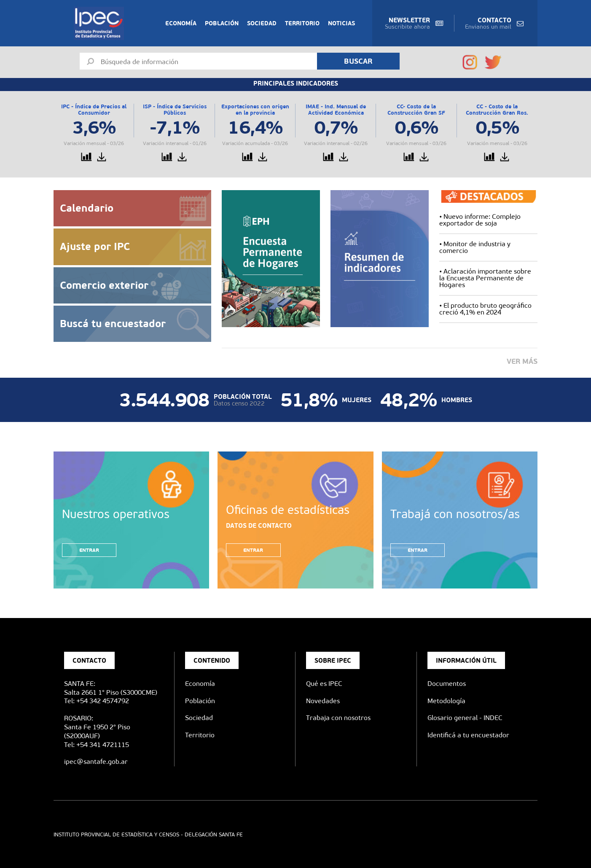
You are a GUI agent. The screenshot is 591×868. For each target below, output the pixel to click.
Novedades (323, 701)
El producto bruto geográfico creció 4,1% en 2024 (485, 309)
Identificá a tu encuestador (468, 735)
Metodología (446, 701)
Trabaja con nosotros (338, 718)
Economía (181, 23)
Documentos (447, 684)
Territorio (302, 23)
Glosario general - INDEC (465, 718)
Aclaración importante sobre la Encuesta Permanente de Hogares (485, 278)
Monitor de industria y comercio (475, 247)
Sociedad (262, 23)
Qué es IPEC (324, 684)
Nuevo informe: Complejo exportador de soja (480, 220)
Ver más (522, 361)
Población (222, 23)
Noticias (341, 23)
